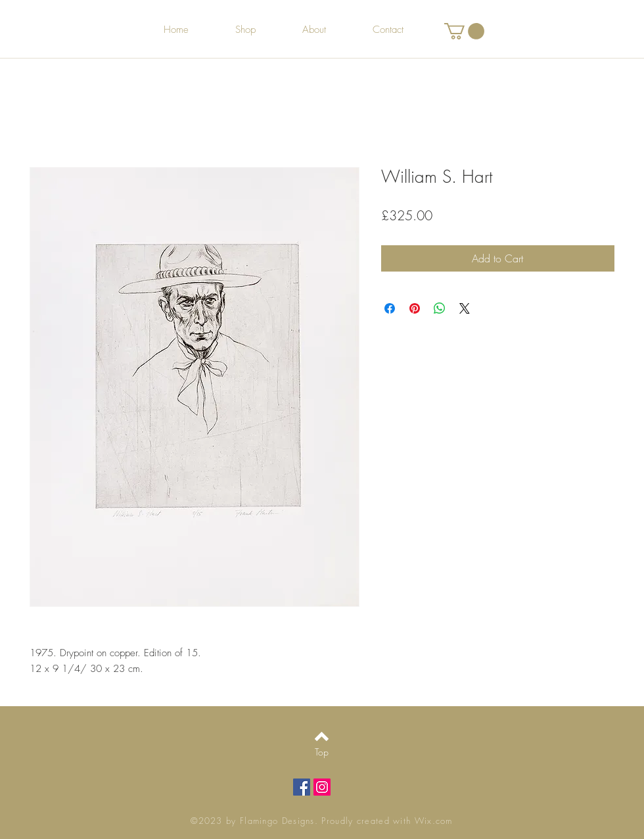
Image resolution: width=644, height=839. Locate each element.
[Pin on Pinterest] (415, 308)
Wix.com (434, 821)
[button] (464, 31)
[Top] (322, 752)
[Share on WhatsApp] (440, 308)
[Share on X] (465, 308)
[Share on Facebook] (390, 308)
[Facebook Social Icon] (302, 787)
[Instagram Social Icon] (322, 787)
